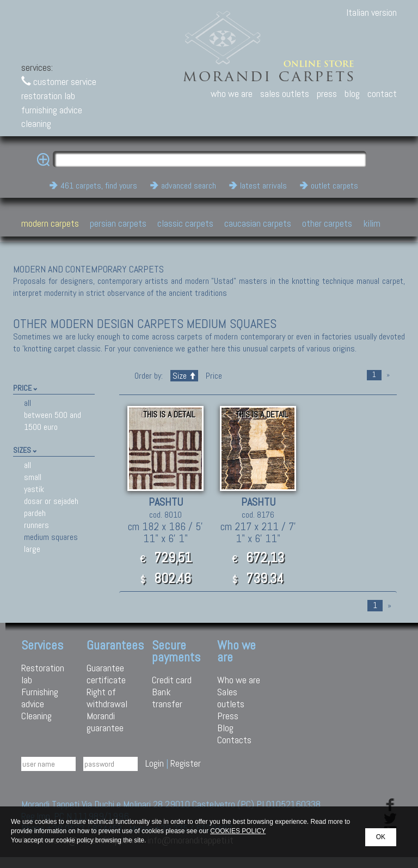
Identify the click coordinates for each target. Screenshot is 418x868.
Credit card (172, 680)
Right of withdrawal (107, 698)
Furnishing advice (40, 698)
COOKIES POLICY (238, 831)
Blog (225, 728)
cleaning (36, 123)
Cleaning (36, 716)
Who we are (239, 680)
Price (213, 376)
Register (186, 763)
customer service (59, 81)
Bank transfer (167, 698)
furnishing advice (52, 110)
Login (155, 763)
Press (228, 716)
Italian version (371, 12)
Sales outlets (231, 698)
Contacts (234, 740)
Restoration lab (43, 674)
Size (184, 376)
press (327, 93)
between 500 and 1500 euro (53, 421)
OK (381, 837)
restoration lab (48, 96)
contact (382, 93)
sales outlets (285, 93)
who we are (232, 93)
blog (352, 93)
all (27, 403)
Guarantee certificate (106, 674)
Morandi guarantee (105, 722)
